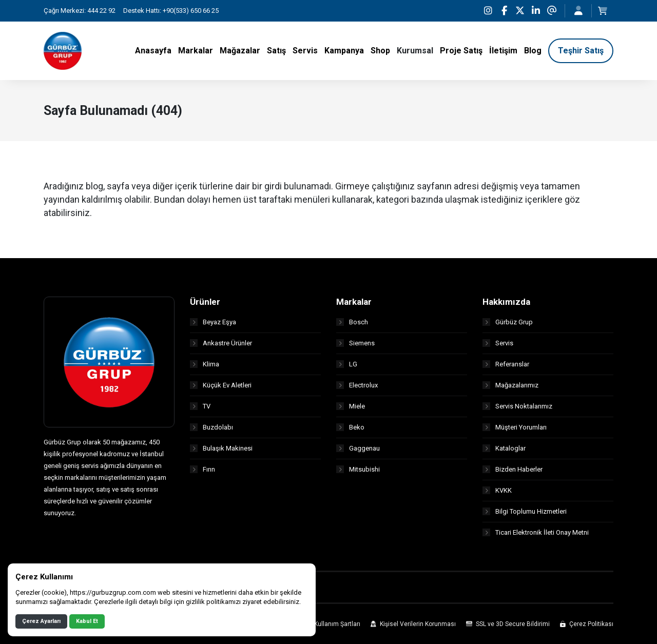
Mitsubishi (358, 469)
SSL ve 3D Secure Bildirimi (508, 624)
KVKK (497, 490)
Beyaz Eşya (213, 322)
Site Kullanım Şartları (326, 624)
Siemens (355, 343)
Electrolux (357, 385)
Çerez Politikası (587, 624)
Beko (350, 427)
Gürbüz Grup (508, 322)
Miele (351, 406)
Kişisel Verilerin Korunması (413, 624)
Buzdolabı (211, 427)
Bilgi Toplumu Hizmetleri (525, 511)
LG (347, 364)
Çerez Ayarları (41, 621)
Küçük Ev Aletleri (221, 385)
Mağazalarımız (510, 385)
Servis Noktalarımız (517, 406)
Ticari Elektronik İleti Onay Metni (536, 532)
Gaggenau (358, 448)
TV (200, 406)
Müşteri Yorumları (515, 427)
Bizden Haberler (513, 469)
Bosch (352, 322)
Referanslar (506, 364)
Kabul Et (87, 621)
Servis (498, 343)
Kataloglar (504, 448)
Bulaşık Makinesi (221, 448)
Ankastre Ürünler (221, 343)
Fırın (202, 469)
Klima (205, 364)
